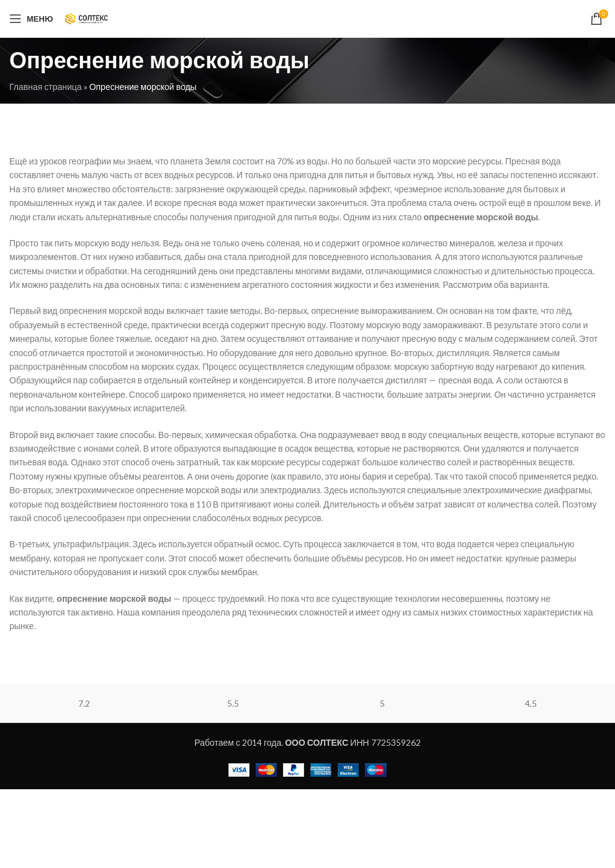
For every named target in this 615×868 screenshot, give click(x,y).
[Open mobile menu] (31, 19)
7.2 (84, 703)
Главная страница (46, 87)
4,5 (531, 703)
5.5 (233, 703)
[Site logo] (87, 18)
